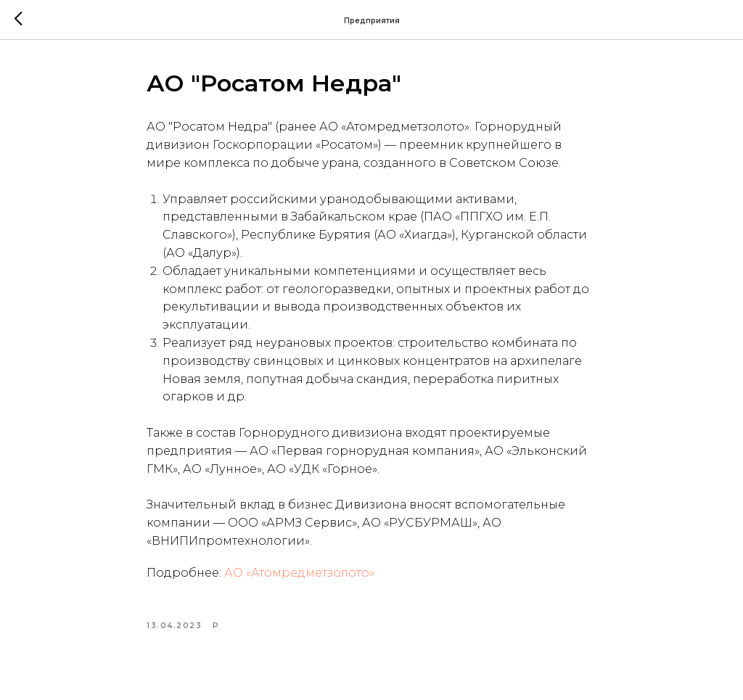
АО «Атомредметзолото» (299, 573)
